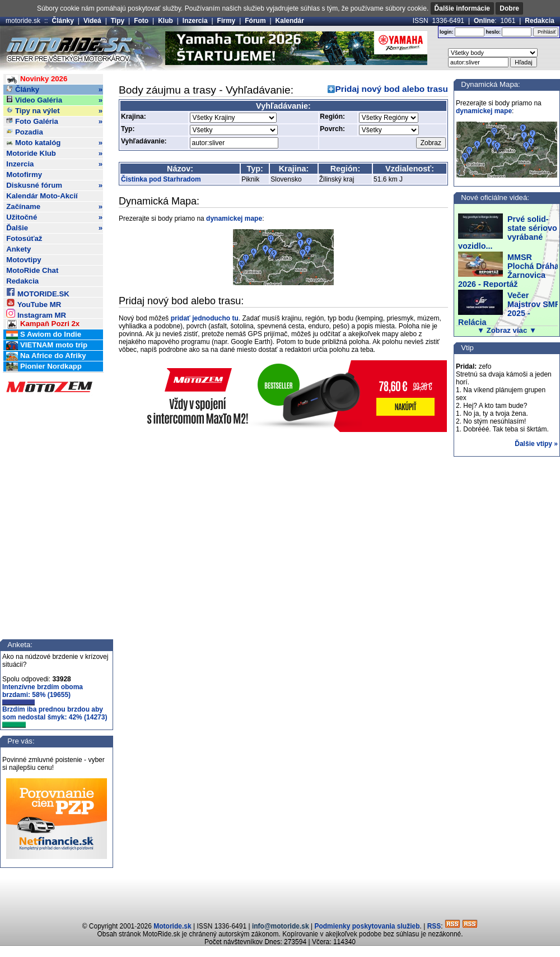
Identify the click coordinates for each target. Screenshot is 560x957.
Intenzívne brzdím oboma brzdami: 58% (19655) (43, 694)
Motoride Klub (54, 154)
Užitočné (54, 217)
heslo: (493, 32)
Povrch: (332, 129)
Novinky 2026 (37, 79)
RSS (434, 926)
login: (447, 32)
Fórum (255, 21)
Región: (332, 117)
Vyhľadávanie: (144, 141)
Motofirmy (24, 175)
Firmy (227, 21)
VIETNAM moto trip (47, 345)
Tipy (118, 21)
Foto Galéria (54, 122)
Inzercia (195, 21)
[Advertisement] (280, 896)
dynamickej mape (234, 219)
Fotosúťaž (24, 238)
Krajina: (134, 117)
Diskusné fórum (54, 185)
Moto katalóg (54, 143)
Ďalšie (54, 228)
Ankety (18, 249)
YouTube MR (34, 303)
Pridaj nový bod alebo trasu (392, 89)
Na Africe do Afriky (46, 356)
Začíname (54, 207)
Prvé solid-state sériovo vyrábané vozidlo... (508, 233)
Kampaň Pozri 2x (43, 324)
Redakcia (540, 21)
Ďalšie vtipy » (536, 444)
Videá (92, 21)
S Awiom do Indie (44, 335)
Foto (141, 21)
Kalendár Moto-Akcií (42, 196)
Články (63, 21)
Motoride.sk (172, 926)
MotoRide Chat (32, 270)
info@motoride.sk (281, 926)
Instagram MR (36, 313)
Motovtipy (24, 260)
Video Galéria (54, 100)
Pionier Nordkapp (44, 367)
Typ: (128, 129)
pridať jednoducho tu (205, 318)
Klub (165, 21)
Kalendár (290, 21)
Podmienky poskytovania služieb (367, 926)
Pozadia (25, 132)
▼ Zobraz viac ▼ (507, 330)
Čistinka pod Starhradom (161, 179)
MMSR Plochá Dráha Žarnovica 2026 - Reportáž (508, 271)
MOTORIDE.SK (38, 292)
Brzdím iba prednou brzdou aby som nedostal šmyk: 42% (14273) (55, 717)
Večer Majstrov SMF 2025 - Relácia (509, 309)
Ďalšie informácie (462, 8)
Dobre (509, 8)
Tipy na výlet (54, 111)
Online (484, 21)
